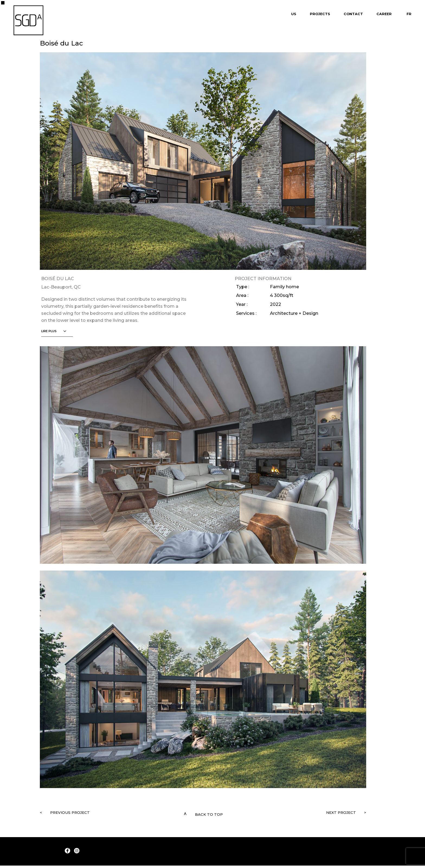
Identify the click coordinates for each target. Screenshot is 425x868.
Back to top (209, 814)
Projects (320, 14)
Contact (353, 14)
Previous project (81, 814)
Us (294, 14)
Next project (332, 814)
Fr (409, 14)
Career (384, 14)
